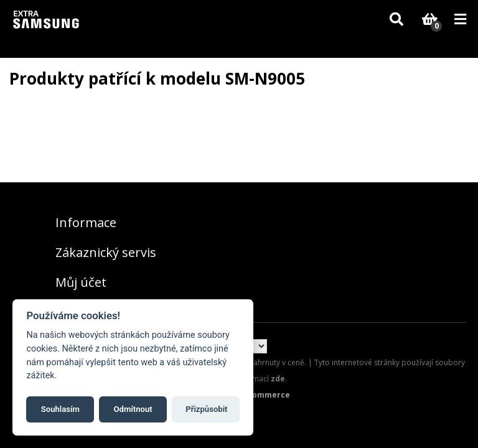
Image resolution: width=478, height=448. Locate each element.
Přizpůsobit (206, 409)
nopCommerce (261, 395)
